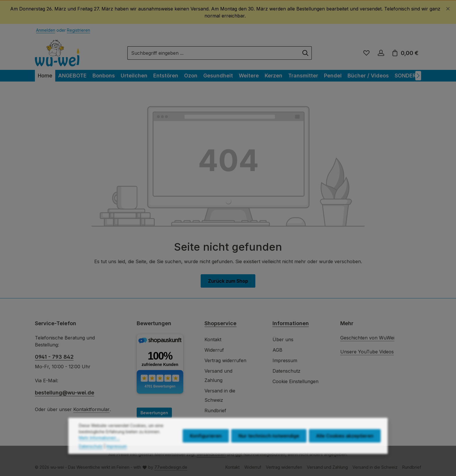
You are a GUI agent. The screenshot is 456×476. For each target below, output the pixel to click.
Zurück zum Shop (228, 281)
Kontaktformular (91, 409)
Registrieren (79, 30)
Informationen (291, 323)
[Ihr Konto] (381, 53)
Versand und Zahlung (218, 376)
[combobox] (213, 53)
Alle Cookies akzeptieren (345, 447)
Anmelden (46, 30)
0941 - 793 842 (54, 357)
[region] (228, 12)
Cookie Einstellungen (295, 381)
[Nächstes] (418, 76)
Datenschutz (286, 371)
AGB (277, 350)
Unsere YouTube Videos (367, 352)
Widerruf (214, 350)
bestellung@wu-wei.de (65, 393)
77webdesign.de (171, 467)
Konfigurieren (206, 447)
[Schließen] (448, 8)
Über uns (283, 339)
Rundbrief (215, 410)
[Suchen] (306, 53)
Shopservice (220, 323)
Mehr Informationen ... (99, 449)
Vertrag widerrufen (225, 360)
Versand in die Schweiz (220, 395)
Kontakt (213, 339)
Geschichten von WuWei (367, 338)
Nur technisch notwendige (269, 447)
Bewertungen (154, 413)
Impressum (285, 360)
